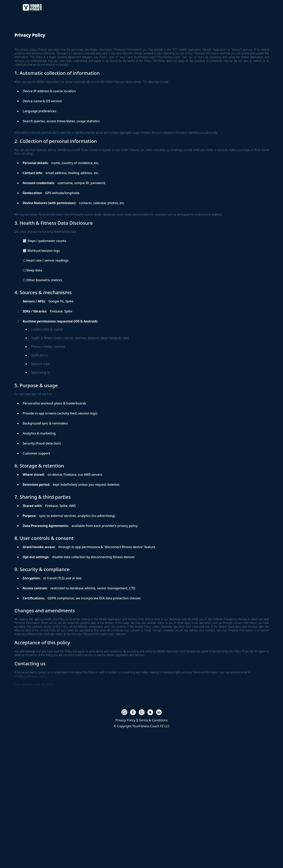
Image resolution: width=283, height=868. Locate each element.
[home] (32, 7)
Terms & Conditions (153, 720)
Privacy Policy (125, 720)
